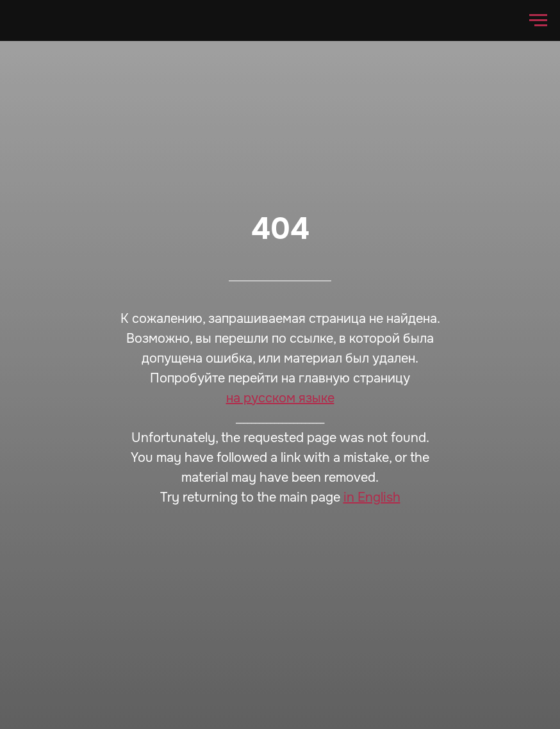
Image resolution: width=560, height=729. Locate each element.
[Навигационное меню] (538, 20)
